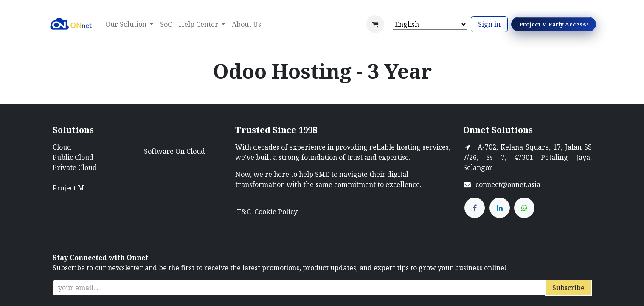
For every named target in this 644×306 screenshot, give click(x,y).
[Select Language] (430, 24)
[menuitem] (166, 24)
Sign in (489, 24)
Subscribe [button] (568, 288)
